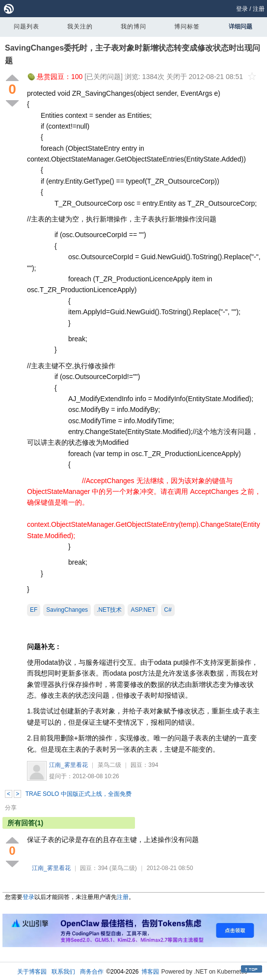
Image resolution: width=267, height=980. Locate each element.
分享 (11, 808)
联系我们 (63, 972)
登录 (242, 9)
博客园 (150, 972)
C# (168, 610)
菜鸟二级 (109, 765)
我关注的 (80, 27)
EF (34, 610)
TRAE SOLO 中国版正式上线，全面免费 (79, 794)
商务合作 (92, 972)
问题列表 (27, 27)
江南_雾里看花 (68, 765)
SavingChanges (67, 610)
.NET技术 (109, 610)
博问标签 (187, 27)
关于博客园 (32, 972)
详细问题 (240, 27)
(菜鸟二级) (123, 868)
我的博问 (133, 27)
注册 (259, 9)
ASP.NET (143, 610)
